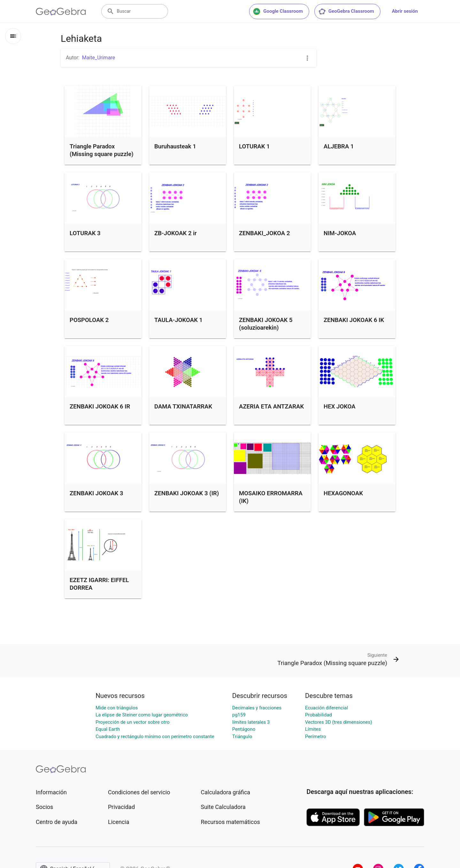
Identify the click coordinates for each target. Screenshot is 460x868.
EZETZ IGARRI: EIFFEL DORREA (99, 584)
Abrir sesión (405, 11)
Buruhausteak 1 (175, 146)
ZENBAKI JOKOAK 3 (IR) (187, 493)
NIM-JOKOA (340, 233)
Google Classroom (278, 11)
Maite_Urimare (99, 58)
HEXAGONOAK (343, 493)
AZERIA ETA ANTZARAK (271, 407)
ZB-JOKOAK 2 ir (176, 233)
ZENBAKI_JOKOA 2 (264, 233)
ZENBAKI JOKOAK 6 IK (354, 320)
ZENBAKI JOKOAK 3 (96, 493)
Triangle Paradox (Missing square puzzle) (102, 150)
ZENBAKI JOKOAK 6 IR (100, 407)
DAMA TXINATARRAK (183, 407)
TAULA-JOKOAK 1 (178, 320)
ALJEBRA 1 (339, 146)
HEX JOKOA (340, 407)
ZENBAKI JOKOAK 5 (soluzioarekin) (266, 324)
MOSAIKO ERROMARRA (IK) (271, 497)
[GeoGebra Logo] (61, 11)
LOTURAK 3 (85, 233)
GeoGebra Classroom (346, 11)
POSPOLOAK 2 (89, 320)
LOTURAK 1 (254, 146)
